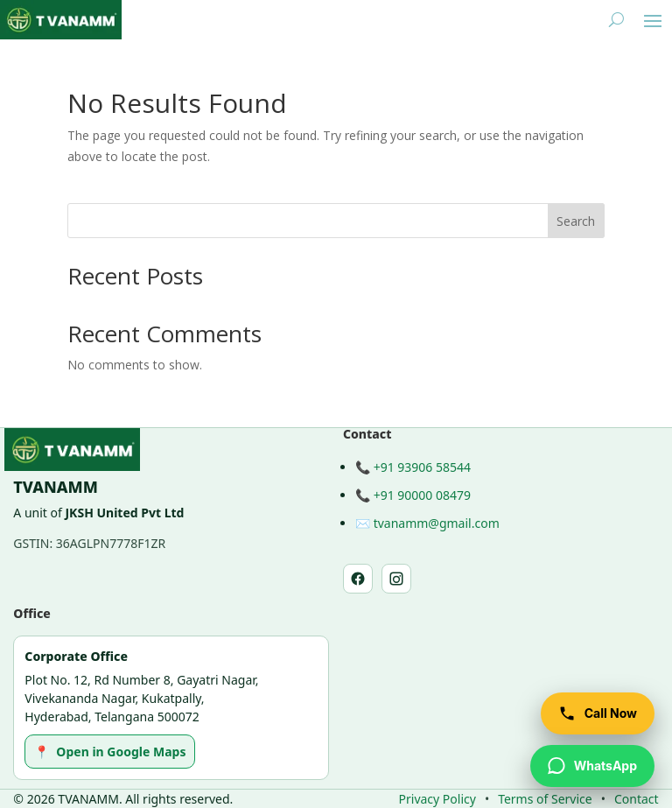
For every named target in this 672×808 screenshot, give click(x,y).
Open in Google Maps (110, 752)
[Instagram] (396, 579)
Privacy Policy (437, 799)
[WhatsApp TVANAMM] (592, 766)
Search (576, 221)
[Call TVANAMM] (598, 713)
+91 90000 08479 (422, 495)
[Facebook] (358, 579)
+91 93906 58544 (422, 467)
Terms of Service (545, 799)
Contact (637, 799)
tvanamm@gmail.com (437, 523)
